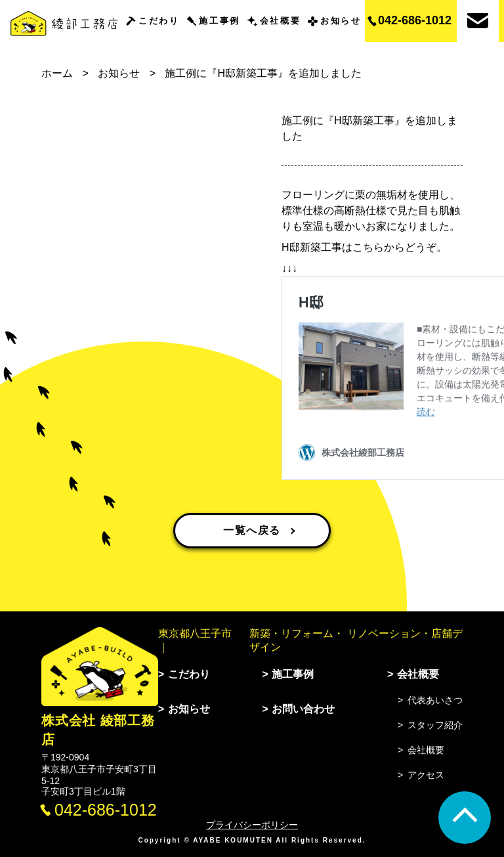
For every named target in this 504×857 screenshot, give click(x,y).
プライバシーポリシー (252, 825)
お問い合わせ (303, 709)
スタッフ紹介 (435, 725)
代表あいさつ (435, 700)
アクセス (426, 775)
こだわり (159, 21)
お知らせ (341, 21)
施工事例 (219, 21)
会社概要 (280, 21)
